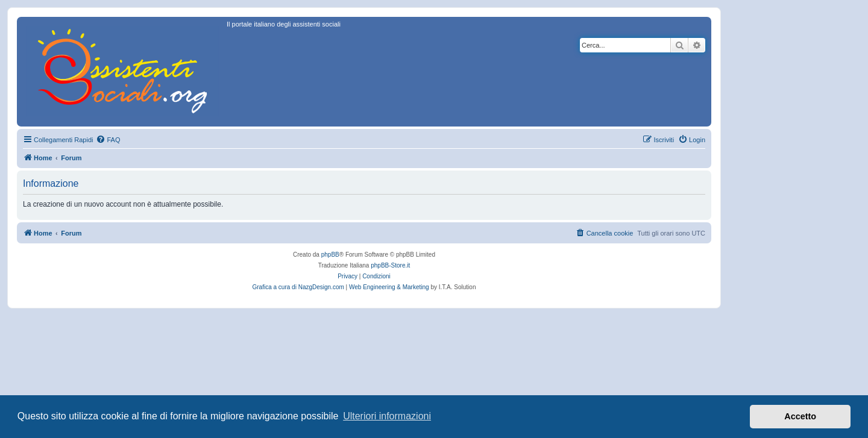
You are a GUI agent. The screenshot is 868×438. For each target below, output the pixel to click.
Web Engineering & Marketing (389, 287)
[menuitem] (108, 140)
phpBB (330, 255)
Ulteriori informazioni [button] (387, 416)
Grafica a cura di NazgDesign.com (298, 287)
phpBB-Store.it (390, 265)
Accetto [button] (800, 416)
